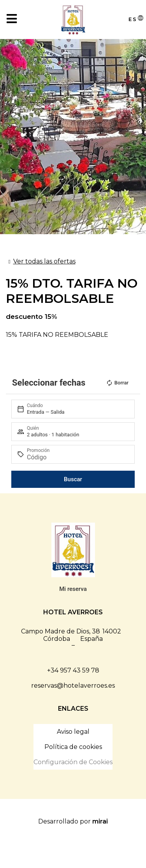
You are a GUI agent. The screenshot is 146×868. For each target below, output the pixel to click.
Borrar (117, 383)
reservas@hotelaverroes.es (73, 686)
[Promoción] (77, 457)
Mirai (100, 821)
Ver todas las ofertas (44, 261)
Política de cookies (73, 747)
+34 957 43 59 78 (73, 670)
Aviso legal (73, 732)
